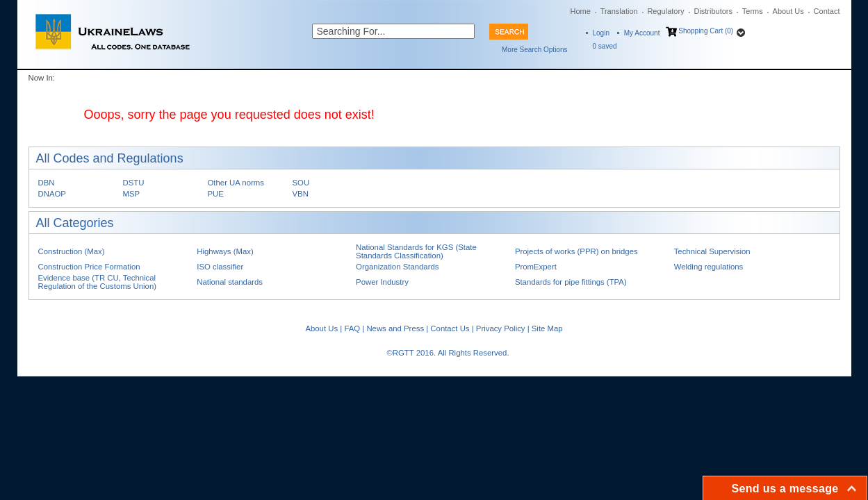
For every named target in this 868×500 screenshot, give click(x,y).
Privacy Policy (501, 328)
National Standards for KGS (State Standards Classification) (416, 251)
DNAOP (52, 194)
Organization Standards (397, 267)
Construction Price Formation (89, 267)
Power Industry (382, 282)
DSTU (134, 183)
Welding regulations (709, 267)
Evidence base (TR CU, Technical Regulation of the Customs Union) (97, 282)
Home (581, 11)
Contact (827, 11)
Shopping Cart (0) (706, 31)
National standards (230, 282)
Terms (753, 11)
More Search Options (535, 50)
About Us (788, 11)
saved (605, 46)
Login (601, 33)
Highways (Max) (225, 251)
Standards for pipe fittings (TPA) (571, 282)
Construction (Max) (72, 251)
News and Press (395, 328)
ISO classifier (220, 267)
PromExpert (536, 267)
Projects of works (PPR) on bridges (576, 251)
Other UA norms (236, 183)
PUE (216, 194)
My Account (642, 33)
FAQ (352, 328)
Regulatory (665, 11)
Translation (619, 11)
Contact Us (450, 328)
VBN (301, 194)
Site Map (547, 328)
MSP (132, 194)
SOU (301, 183)
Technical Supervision (712, 251)
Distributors (713, 11)
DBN (47, 183)
